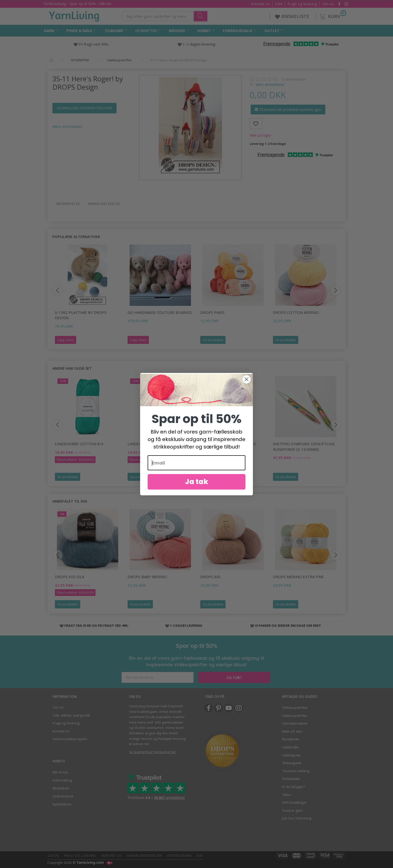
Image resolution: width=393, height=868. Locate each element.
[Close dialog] (247, 387)
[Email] (197, 471)
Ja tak (197, 490)
